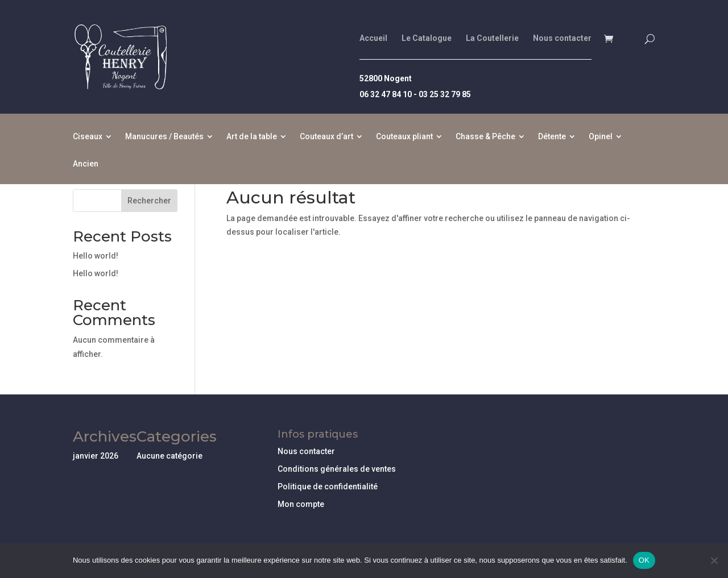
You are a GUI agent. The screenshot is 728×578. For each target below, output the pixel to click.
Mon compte (301, 504)
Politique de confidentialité (328, 486)
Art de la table (252, 137)
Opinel (601, 137)
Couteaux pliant (404, 137)
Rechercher (149, 201)
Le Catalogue (427, 38)
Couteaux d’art (326, 137)
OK (644, 560)
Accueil (373, 38)
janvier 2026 (96, 456)
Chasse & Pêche (485, 137)
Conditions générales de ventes (337, 469)
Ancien (86, 164)
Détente (552, 137)
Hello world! (96, 256)
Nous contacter (562, 38)
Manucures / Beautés (164, 137)
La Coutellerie (492, 38)
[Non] (714, 560)
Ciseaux (88, 137)
